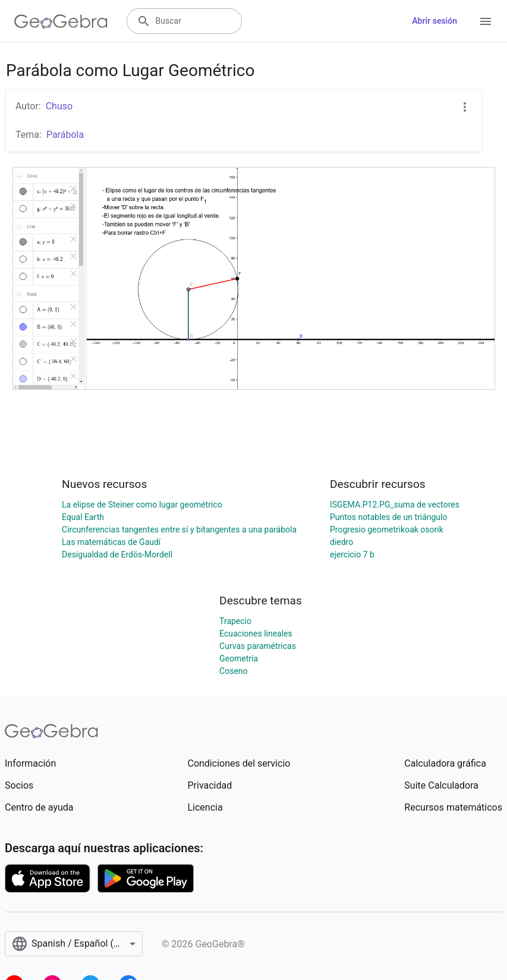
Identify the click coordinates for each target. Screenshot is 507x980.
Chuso (59, 106)
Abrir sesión (434, 21)
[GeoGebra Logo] (61, 21)
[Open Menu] (486, 21)
